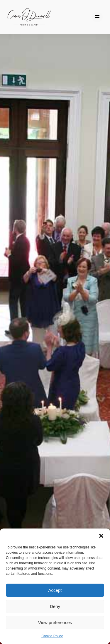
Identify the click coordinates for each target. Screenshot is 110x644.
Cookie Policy (52, 636)
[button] (101, 536)
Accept (55, 590)
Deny (55, 606)
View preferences (55, 622)
